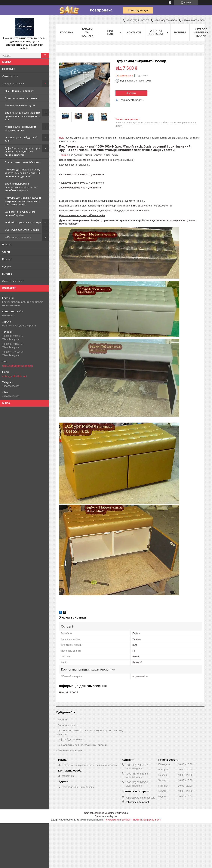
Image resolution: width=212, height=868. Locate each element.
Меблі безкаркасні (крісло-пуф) (23, 222)
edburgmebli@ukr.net (15, 376)
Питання (7, 274)
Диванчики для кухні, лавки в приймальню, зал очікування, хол (22, 116)
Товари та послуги (13, 83)
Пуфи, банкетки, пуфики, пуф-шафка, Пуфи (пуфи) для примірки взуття (22, 151)
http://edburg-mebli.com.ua (18, 366)
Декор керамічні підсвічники (22, 98)
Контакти (134, 32)
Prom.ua (123, 813)
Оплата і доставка (13, 281)
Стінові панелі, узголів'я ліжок (22, 162)
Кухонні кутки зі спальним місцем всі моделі (20, 128)
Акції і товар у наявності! (19, 91)
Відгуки (7, 266)
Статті (6, 252)
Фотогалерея (10, 76)
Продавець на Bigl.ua (106, 816)
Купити (131, 93)
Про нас (7, 259)
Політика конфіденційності (147, 820)
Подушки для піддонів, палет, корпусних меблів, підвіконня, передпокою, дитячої (23, 173)
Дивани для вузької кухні (20, 105)
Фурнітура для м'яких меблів (22, 230)
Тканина (64, 155)
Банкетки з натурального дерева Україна (20, 213)
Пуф (62, 138)
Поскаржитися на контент (118, 820)
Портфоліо (9, 69)
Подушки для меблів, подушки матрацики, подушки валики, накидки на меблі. (23, 201)
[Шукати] (45, 56)
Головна (67, 32)
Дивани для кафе (68, 725)
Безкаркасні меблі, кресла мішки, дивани (82, 745)
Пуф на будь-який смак (71, 739)
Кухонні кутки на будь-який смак (21, 139)
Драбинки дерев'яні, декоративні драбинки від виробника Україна (21, 187)
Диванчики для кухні (70, 750)
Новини (7, 244)
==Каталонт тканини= (18, 237)
